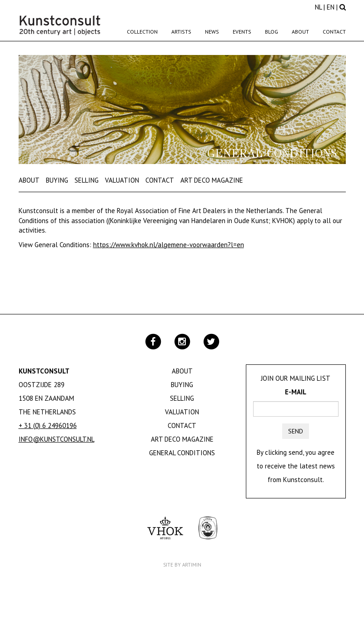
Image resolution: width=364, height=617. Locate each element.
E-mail (296, 392)
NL (318, 7)
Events (242, 32)
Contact (334, 32)
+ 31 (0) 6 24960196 (48, 425)
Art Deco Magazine (212, 180)
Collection (142, 32)
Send (296, 431)
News (212, 32)
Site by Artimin (182, 565)
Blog (272, 32)
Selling (87, 180)
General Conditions (182, 453)
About (300, 32)
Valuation (122, 180)
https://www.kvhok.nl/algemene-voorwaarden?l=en (169, 245)
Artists (181, 32)
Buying (57, 180)
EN (331, 7)
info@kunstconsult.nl (57, 439)
